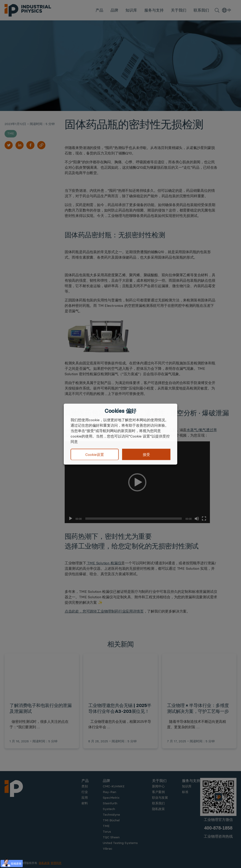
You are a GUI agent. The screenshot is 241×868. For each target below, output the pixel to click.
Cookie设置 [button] (95, 454)
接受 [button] (146, 454)
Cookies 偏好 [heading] (120, 411)
